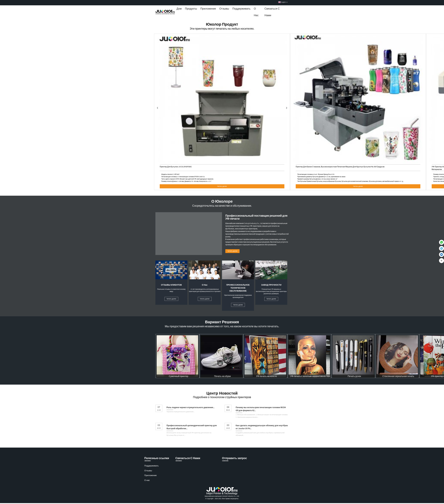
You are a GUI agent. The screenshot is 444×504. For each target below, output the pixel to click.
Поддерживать (241, 9)
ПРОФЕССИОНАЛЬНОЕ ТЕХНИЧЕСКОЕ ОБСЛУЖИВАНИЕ (238, 288)
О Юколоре (222, 201)
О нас (256, 12)
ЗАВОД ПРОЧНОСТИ (271, 285)
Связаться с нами (272, 12)
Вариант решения (222, 323)
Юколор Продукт (222, 24)
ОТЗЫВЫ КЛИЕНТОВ (171, 285)
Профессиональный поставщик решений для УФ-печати (256, 217)
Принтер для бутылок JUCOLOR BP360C (176, 167)
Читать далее (222, 186)
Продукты (191, 9)
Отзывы (224, 9)
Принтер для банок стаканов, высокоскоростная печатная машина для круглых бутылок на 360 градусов (342, 167)
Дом (179, 9)
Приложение (208, 9)
